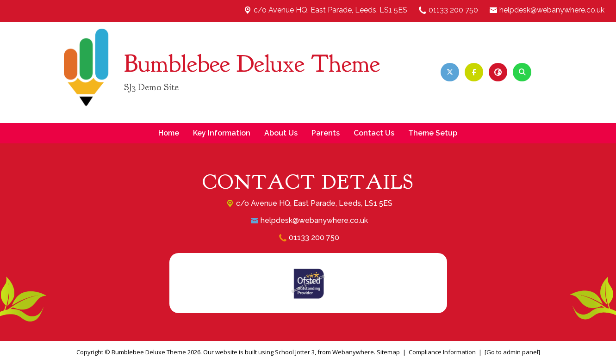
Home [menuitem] (169, 133)
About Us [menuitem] (281, 133)
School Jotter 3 (295, 352)
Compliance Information (442, 352)
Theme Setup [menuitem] (433, 133)
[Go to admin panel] (512, 352)
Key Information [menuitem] (222, 133)
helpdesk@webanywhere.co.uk (552, 10)
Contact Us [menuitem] (374, 133)
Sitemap (388, 352)
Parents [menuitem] (326, 133)
